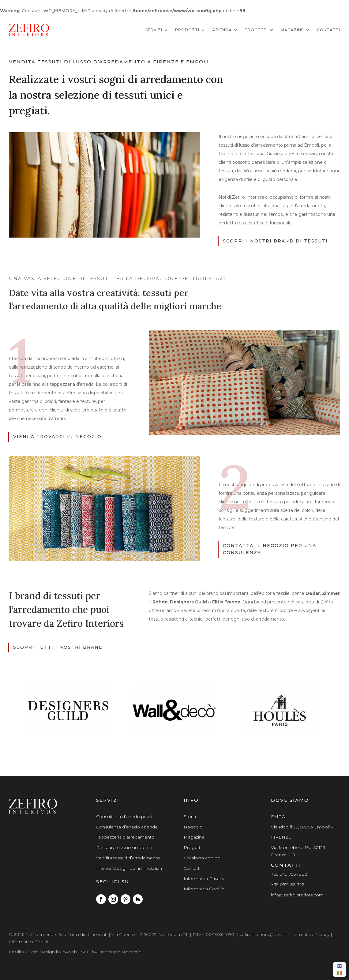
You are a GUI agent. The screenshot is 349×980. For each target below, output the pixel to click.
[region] (174, 711)
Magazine (292, 30)
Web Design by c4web (53, 952)
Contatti (328, 30)
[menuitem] (340, 966)
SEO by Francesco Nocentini (112, 952)
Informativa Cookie (204, 889)
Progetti (256, 30)
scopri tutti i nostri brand (58, 647)
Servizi (154, 30)
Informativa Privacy (204, 879)
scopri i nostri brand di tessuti (275, 241)
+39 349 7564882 (289, 874)
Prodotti (187, 30)
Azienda (222, 30)
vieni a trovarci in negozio (57, 437)
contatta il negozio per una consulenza (270, 549)
